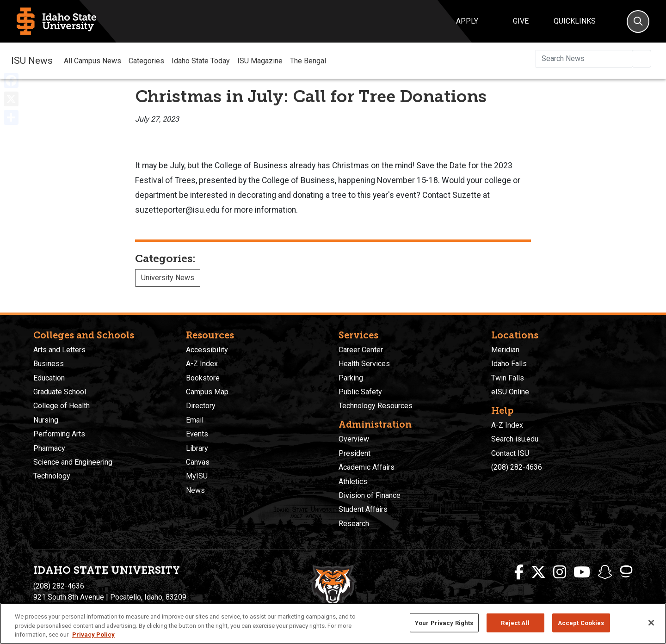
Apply (467, 21)
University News (168, 278)
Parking (351, 378)
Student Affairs (363, 509)
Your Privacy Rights (444, 623)
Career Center (361, 350)
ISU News (32, 61)
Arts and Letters (59, 350)
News (195, 490)
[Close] (651, 623)
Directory (201, 406)
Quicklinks (575, 21)
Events (197, 434)
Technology (52, 476)
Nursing (46, 420)
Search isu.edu (515, 439)
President (355, 453)
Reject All (515, 623)
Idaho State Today (201, 61)
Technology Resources (376, 406)
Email (195, 420)
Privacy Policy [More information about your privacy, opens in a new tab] (93, 635)
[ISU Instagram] (560, 572)
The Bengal (308, 61)
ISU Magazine (260, 61)
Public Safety (360, 392)
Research (354, 524)
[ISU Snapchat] (605, 572)
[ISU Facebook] (519, 572)
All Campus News (92, 61)
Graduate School (60, 392)
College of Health (62, 406)
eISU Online (510, 392)
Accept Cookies (581, 623)
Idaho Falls (509, 364)
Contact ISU (510, 453)
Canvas (198, 462)
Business (49, 364)
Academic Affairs (367, 467)
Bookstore (203, 378)
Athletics (353, 481)
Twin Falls (508, 378)
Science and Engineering (73, 462)
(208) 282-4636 (517, 467)
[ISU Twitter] (538, 572)
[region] (333, 623)
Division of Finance (370, 495)
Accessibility (207, 350)
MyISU (197, 476)
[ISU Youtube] (582, 572)
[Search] (638, 21)
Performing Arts (59, 434)
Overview (354, 439)
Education (49, 378)
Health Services (364, 364)
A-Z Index (202, 364)
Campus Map (207, 392)
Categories (146, 61)
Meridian (505, 350)
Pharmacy (49, 448)
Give (521, 21)
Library (197, 448)
